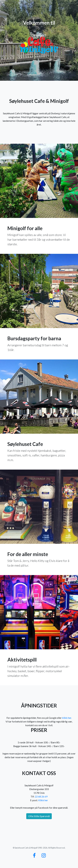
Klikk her (43, 800)
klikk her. (67, 718)
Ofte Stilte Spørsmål (39, 816)
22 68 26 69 (41, 796)
